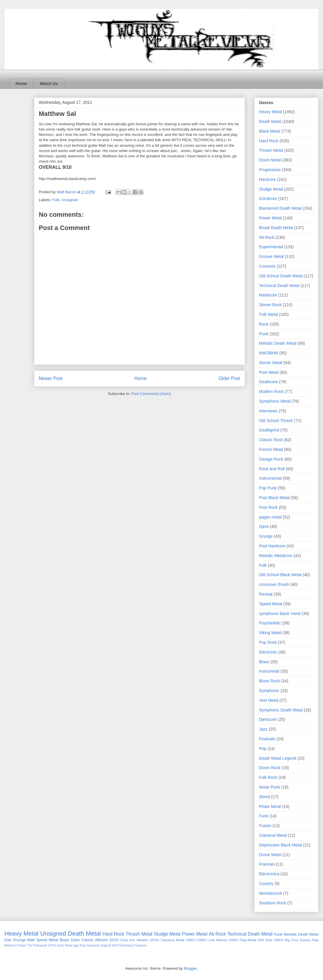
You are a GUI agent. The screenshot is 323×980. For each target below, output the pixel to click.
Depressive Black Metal (280, 845)
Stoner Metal (271, 363)
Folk (56, 200)
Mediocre (11, 945)
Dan (8, 940)
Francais (267, 864)
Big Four (292, 940)
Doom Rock (270, 768)
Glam (75, 940)
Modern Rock (271, 391)
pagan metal (270, 517)
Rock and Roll (272, 469)
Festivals (267, 739)
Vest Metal (269, 700)
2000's (234, 940)
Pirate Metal (270, 806)
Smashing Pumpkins (133, 945)
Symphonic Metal (275, 401)
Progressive (270, 170)
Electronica (269, 874)
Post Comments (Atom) (151, 394)
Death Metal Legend (277, 758)
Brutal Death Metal (276, 228)
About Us (49, 84)
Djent (264, 526)
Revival (266, 594)
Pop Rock (268, 642)
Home (21, 84)
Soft (261, 940)
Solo (269, 940)
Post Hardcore (272, 546)
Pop (263, 749)
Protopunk (40, 945)
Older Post (229, 378)
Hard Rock (269, 141)
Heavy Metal (270, 112)
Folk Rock (268, 777)
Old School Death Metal (281, 276)
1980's (191, 940)
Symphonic (269, 691)
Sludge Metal (271, 189)
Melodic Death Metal (278, 343)
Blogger (190, 968)
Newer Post (51, 378)
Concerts (267, 266)
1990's (202, 940)
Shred (264, 797)
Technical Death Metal (279, 286)
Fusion (265, 826)
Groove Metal (271, 256)
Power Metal (270, 218)
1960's (278, 940)
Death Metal (270, 121)
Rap (315, 940)
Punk (264, 334)
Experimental (271, 247)
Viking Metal (270, 633)
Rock (264, 324)
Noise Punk (270, 787)
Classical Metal (273, 835)
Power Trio (25, 945)
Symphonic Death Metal (281, 710)
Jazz (263, 729)
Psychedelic (270, 623)
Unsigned (69, 200)
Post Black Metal (274, 498)
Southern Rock (273, 903)
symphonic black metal (280, 614)
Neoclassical (271, 893)
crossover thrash (274, 584)
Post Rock (268, 507)
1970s (52, 945)
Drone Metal (270, 855)
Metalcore (268, 295)
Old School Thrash (276, 421)
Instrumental (270, 478)
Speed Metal (271, 604)
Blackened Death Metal (280, 208)
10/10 (114, 940)
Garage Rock (271, 459)
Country (266, 884)
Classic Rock (271, 440)
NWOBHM (269, 353)
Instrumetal (269, 671)
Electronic (268, 652)
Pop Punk (268, 488)
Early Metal (65, 945)
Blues (264, 662)
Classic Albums (95, 940)
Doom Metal (270, 160)
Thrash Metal (271, 150)
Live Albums (218, 940)
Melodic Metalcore (276, 556)
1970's (154, 940)
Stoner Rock (270, 305)
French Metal (271, 449)
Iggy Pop (79, 945)
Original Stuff (109, 945)
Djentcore (268, 719)
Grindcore (268, 199)
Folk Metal (269, 314)
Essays (305, 940)
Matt (31, 940)
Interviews (268, 411)
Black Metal (270, 131)
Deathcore (269, 382)
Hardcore (268, 179)
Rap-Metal (248, 940)
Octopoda (93, 945)
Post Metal (269, 372)
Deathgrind (269, 430)
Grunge (266, 536)
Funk (264, 816)
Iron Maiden (138, 940)
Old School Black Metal (280, 575)
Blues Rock (269, 681)
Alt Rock (267, 237)
